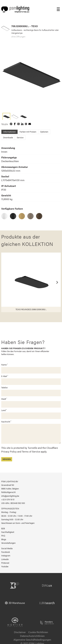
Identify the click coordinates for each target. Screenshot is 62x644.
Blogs (4, 539)
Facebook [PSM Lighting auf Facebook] (6, 552)
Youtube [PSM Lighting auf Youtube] (5, 566)
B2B (3, 528)
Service (20, 137)
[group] (31, 76)
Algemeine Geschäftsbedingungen (32, 640)
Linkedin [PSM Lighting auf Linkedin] (5, 559)
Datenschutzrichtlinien (32, 636)
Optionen (44, 132)
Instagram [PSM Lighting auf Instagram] (6, 556)
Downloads (8, 137)
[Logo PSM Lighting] (15, 9)
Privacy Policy (9, 451)
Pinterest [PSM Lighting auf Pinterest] (5, 563)
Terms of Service (31, 451)
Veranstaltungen (8, 543)
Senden (7, 459)
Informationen (9, 132)
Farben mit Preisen (28, 132)
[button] (6, 116)
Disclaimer (20, 632)
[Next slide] (57, 282)
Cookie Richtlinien (38, 632)
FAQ (3, 536)
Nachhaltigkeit (8, 532)
